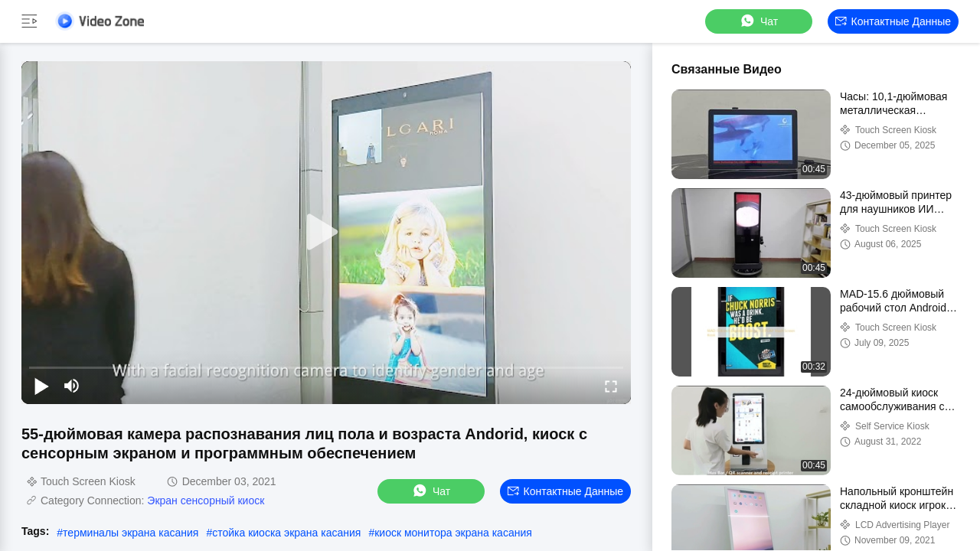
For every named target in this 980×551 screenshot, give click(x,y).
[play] (326, 233)
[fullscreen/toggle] (611, 386)
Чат (758, 21)
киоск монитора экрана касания (453, 533)
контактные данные (893, 21)
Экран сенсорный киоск (206, 500)
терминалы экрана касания (131, 533)
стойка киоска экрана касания (286, 533)
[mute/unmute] (72, 386)
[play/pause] (41, 386)
